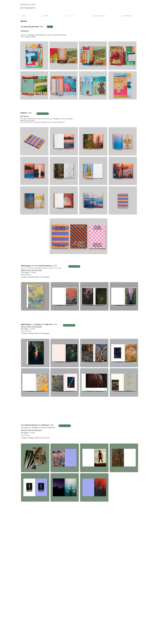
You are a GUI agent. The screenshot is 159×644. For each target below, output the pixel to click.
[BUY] (50, 27)
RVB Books (25, 116)
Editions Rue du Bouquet (32, 270)
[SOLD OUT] (43, 114)
